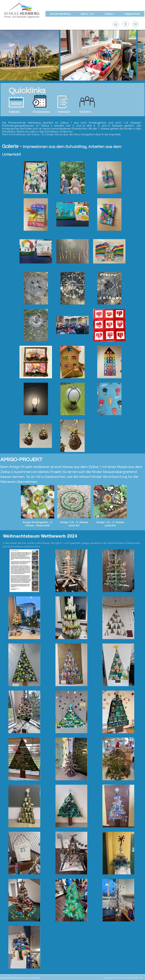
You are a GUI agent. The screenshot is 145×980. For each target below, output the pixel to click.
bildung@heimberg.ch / (13, 978)
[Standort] (126, 24)
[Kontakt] (135, 24)
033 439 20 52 (33, 978)
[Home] (116, 24)
